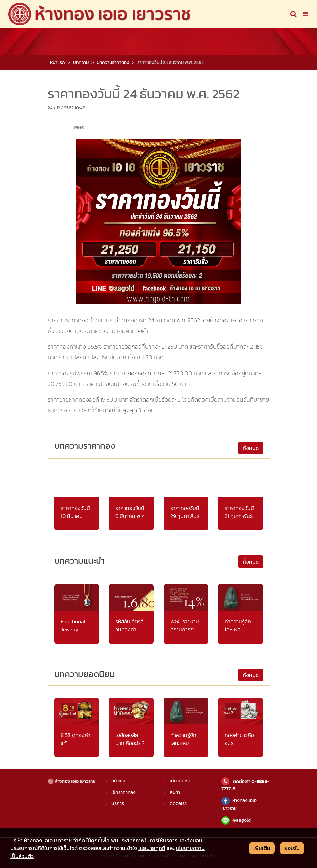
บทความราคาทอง (113, 62)
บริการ (118, 803)
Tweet (78, 127)
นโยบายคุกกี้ (152, 848)
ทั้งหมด (251, 448)
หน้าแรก (58, 62)
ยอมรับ (292, 848)
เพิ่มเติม (262, 848)
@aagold (236, 820)
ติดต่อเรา (178, 803)
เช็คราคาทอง (123, 792)
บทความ (81, 62)
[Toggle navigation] (293, 14)
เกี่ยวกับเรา (180, 781)
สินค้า (175, 792)
